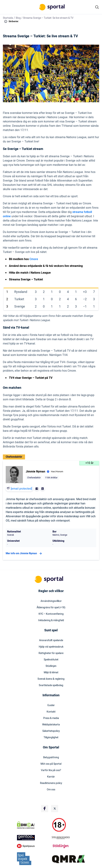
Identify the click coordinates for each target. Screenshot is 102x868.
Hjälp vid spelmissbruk (51, 647)
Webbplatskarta (51, 725)
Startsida (8, 18)
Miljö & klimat (51, 673)
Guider (51, 705)
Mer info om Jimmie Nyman (24, 553)
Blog (18, 18)
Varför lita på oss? (51, 770)
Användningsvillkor (51, 601)
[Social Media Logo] (45, 809)
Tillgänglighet (51, 738)
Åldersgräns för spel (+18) (51, 608)
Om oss (51, 790)
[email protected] (21, 489)
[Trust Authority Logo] (34, 838)
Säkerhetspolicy (51, 731)
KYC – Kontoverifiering (51, 614)
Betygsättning (51, 758)
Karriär (51, 777)
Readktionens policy (51, 783)
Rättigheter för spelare (51, 653)
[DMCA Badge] (34, 825)
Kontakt (51, 712)
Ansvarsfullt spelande (51, 640)
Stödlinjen (51, 666)
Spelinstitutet (51, 660)
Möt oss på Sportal (51, 764)
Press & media (51, 718)
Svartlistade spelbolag (51, 685)
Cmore (34, 259)
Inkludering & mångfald (51, 620)
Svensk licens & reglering (51, 679)
